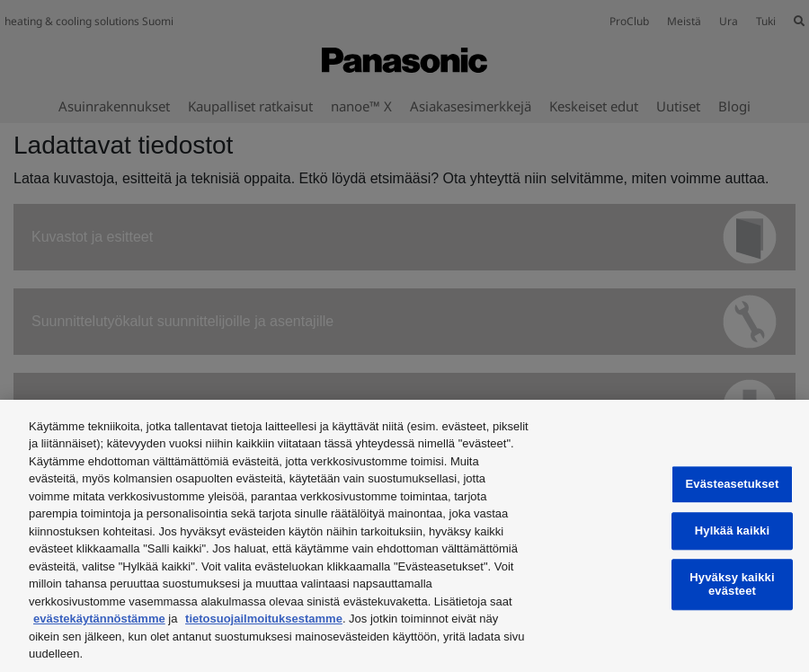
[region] (404, 536)
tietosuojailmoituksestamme (264, 619)
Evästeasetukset (733, 485)
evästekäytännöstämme (99, 619)
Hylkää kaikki (732, 531)
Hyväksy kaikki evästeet (732, 584)
